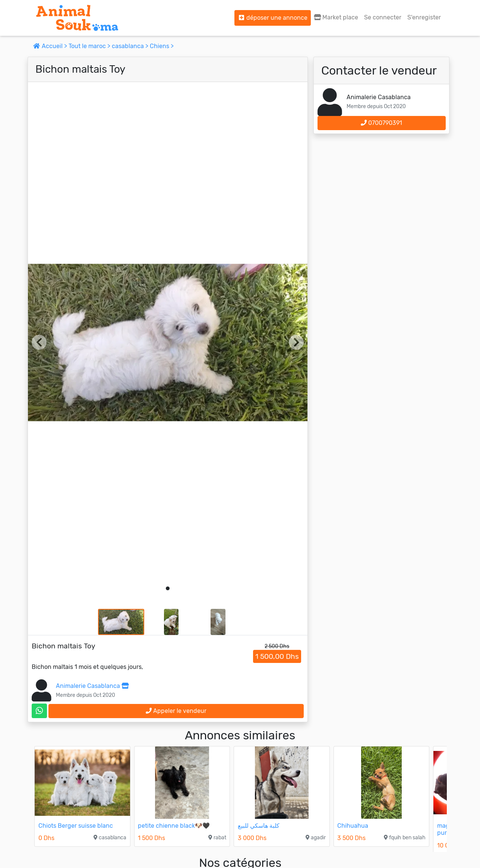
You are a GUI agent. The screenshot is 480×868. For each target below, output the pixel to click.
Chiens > (162, 46)
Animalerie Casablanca (92, 686)
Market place (336, 17)
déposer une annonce (273, 18)
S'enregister (424, 17)
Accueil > (51, 46)
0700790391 (381, 123)
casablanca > (131, 46)
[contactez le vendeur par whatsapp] (39, 711)
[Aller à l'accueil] (77, 18)
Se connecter (383, 17)
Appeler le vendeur (176, 711)
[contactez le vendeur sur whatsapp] (39, 711)
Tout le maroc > (90, 46)
